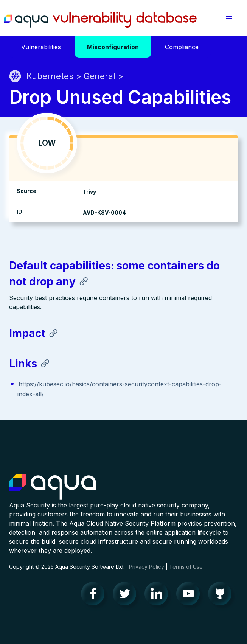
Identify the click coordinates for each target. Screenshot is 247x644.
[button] (229, 18)
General (99, 76)
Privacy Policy (147, 567)
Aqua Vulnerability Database (100, 20)
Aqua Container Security (53, 487)
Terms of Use (186, 567)
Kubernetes (50, 76)
